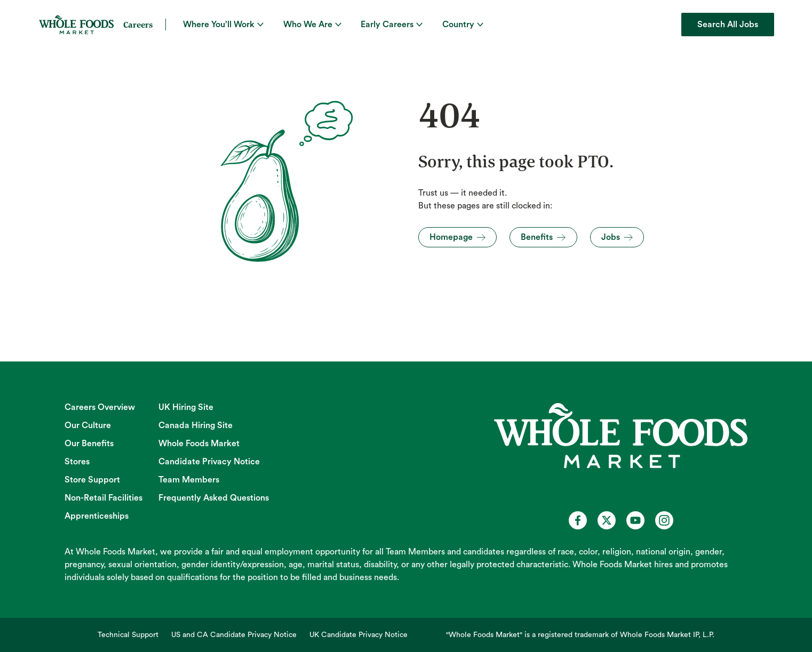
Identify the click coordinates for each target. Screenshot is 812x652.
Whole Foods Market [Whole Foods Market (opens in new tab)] (199, 444)
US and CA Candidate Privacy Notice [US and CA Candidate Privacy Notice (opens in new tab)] (234, 635)
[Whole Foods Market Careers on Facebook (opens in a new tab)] (578, 520)
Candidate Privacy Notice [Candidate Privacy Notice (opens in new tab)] (209, 462)
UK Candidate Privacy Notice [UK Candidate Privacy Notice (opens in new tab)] (359, 635)
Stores (77, 462)
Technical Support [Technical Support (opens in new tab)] (128, 635)
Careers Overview (100, 407)
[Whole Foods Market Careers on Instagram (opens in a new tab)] (664, 520)
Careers (138, 25)
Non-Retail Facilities (104, 498)
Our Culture (88, 425)
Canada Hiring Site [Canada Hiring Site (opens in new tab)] (196, 425)
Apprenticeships (97, 516)
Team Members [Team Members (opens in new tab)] (189, 480)
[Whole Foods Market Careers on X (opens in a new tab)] (607, 520)
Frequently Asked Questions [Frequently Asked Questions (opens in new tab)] (214, 498)
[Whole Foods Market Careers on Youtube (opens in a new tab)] (635, 520)
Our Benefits (89, 444)
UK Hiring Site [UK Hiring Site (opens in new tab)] (186, 407)
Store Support (92, 480)
